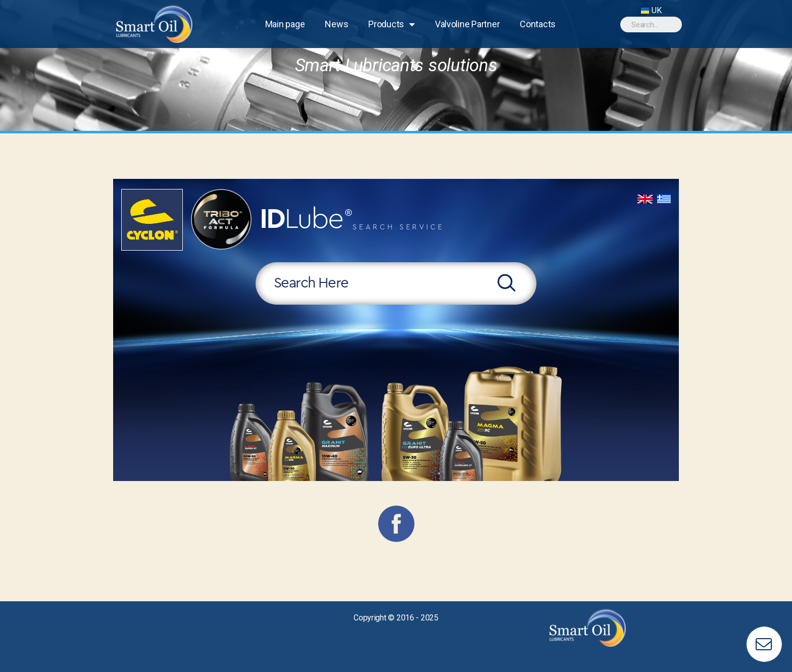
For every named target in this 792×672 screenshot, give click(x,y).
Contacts (538, 24)
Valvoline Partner (467, 24)
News (336, 24)
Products (391, 24)
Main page (285, 24)
